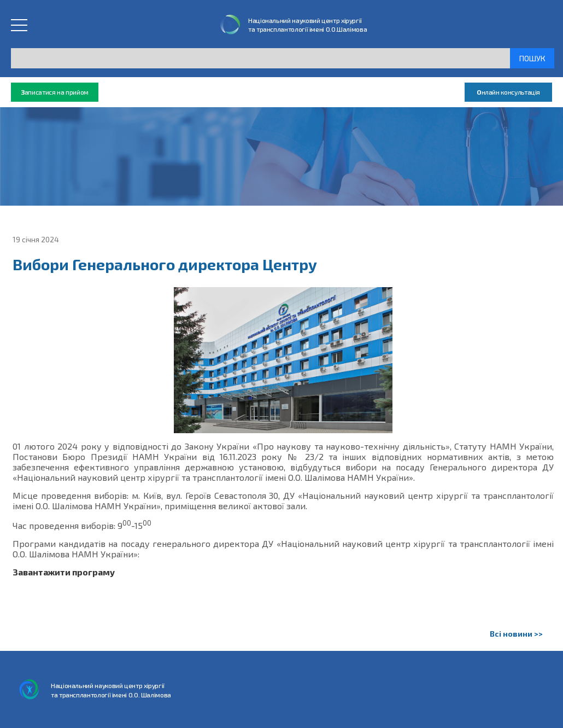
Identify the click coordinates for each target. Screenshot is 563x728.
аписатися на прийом (55, 92)
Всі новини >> (516, 634)
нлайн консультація (508, 92)
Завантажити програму (64, 572)
